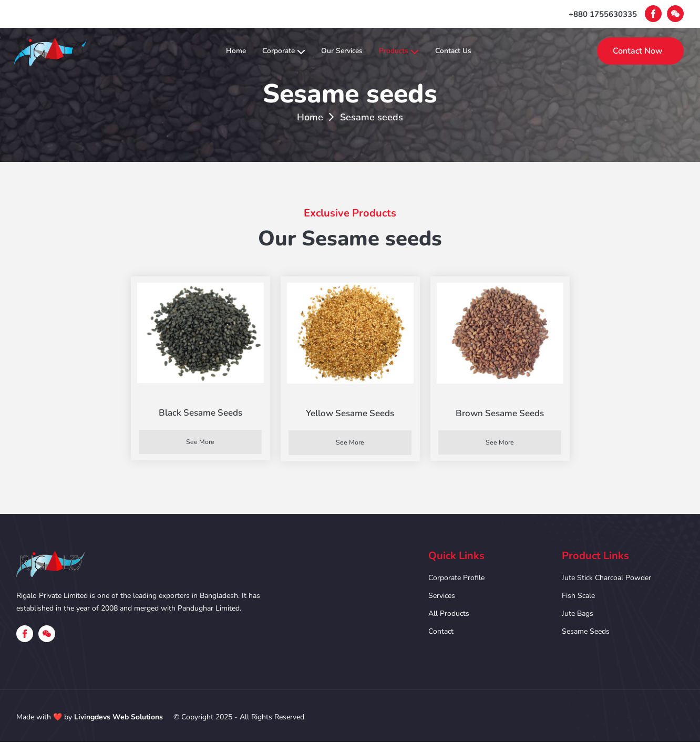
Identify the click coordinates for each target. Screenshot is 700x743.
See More (200, 442)
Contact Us (480, 51)
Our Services (343, 51)
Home (212, 51)
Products (414, 51)
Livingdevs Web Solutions (119, 718)
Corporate (271, 51)
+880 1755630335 (603, 14)
